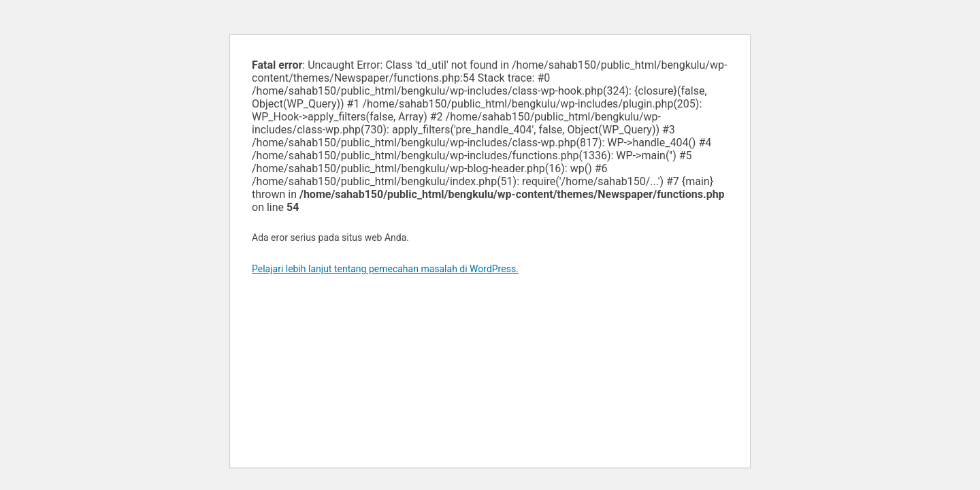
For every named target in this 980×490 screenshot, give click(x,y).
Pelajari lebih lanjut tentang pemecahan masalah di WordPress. (385, 269)
